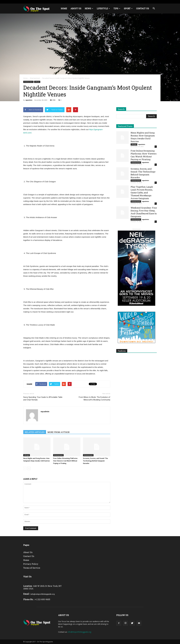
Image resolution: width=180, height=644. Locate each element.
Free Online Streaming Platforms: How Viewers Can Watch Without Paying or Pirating (65, 461)
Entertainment (35, 78)
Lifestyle (103, 8)
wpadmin (29, 100)
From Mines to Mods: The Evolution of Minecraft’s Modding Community (94, 398)
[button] (154, 9)
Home (64, 8)
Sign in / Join (47, 2)
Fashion (122, 351)
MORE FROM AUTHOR (58, 432)
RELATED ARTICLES (35, 432)
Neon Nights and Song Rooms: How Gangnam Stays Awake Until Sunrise (143, 137)
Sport (128, 8)
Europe (61, 2)
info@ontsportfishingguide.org (43, 594)
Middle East (69, 2)
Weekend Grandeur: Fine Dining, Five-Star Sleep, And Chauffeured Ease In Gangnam (144, 212)
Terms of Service (32, 568)
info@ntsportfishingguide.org (79, 632)
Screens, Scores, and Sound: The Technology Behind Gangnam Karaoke (95, 461)
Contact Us (143, 8)
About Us (76, 8)
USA (55, 2)
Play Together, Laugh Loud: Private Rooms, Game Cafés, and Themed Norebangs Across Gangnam (142, 193)
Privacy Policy (31, 564)
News (89, 8)
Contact (84, 2)
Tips (117, 8)
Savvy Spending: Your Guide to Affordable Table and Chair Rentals (43, 398)
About (77, 2)
